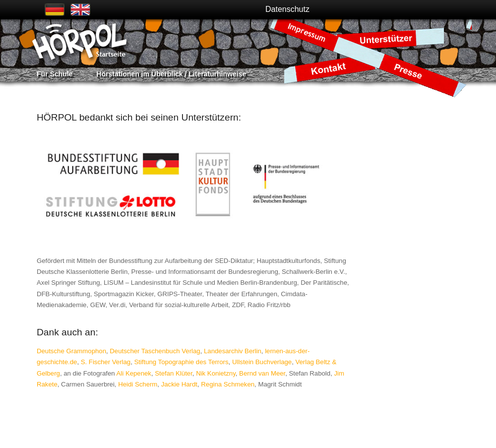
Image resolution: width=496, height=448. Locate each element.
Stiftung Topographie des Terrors (181, 362)
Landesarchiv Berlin (233, 351)
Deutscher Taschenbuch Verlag (155, 351)
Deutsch (55, 10)
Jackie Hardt (179, 384)
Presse (418, 74)
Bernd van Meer (262, 373)
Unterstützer (387, 39)
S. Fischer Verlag (106, 362)
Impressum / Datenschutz (310, 35)
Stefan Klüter (174, 373)
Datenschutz (287, 9)
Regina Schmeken (228, 384)
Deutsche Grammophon (71, 351)
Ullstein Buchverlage (262, 362)
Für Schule (55, 74)
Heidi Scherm (138, 384)
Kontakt (329, 68)
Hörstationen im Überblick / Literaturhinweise (171, 74)
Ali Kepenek (134, 373)
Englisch (80, 10)
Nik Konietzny (216, 373)
